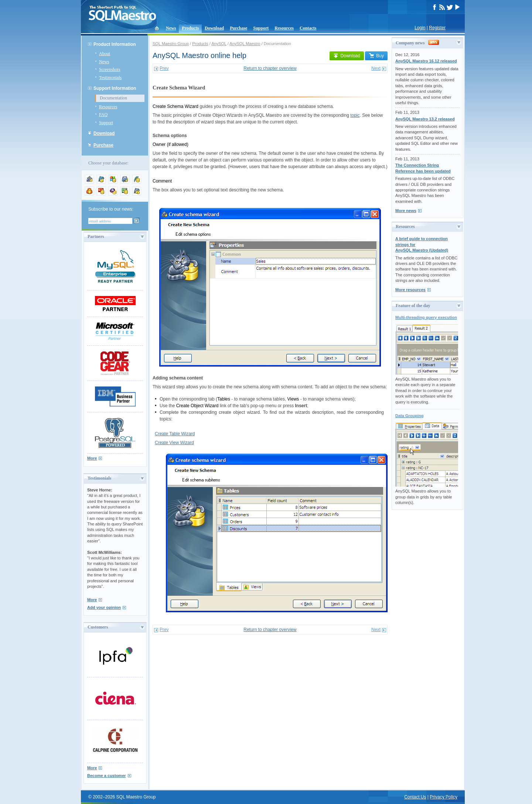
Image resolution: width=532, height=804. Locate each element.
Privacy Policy (444, 797)
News (171, 28)
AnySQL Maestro (245, 44)
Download (214, 28)
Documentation (113, 98)
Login (420, 28)
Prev (164, 68)
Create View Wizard (174, 443)
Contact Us (415, 797)
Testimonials (110, 78)
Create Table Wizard (175, 434)
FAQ (103, 115)
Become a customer (107, 776)
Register (437, 28)
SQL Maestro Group (171, 44)
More (92, 458)
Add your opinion (104, 607)
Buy (376, 56)
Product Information (115, 44)
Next (376, 68)
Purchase (238, 28)
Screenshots (110, 69)
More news (406, 211)
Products (190, 28)
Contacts (308, 28)
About (105, 54)
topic (355, 115)
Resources (284, 28)
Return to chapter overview (270, 68)
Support (261, 28)
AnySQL (219, 44)
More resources (410, 290)
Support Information (115, 88)
